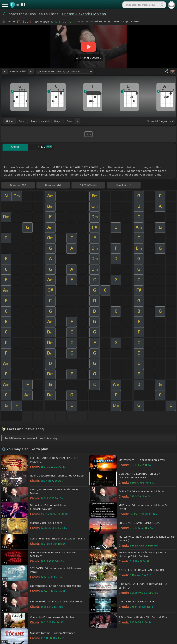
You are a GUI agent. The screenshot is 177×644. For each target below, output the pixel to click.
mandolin (45, 121)
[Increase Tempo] (31, 71)
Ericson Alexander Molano (84, 14)
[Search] (162, 5)
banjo (57, 121)
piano (22, 121)
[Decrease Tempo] (5, 71)
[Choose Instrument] (78, 121)
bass (69, 121)
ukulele (33, 121)
